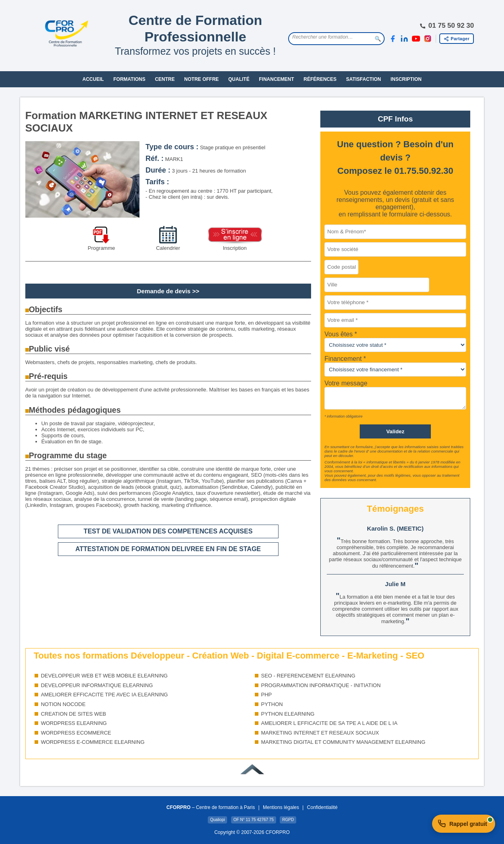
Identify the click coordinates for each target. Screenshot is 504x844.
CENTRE (165, 79)
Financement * (345, 359)
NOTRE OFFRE (201, 79)
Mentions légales (281, 807)
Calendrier (168, 248)
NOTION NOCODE (63, 704)
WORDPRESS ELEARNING (74, 723)
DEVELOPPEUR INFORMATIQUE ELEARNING (97, 685)
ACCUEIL (93, 79)
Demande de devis (164, 291)
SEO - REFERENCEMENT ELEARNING (308, 676)
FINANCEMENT (276, 79)
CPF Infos (395, 119)
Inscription (235, 248)
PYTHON (272, 704)
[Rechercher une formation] (330, 37)
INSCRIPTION (406, 79)
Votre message (346, 383)
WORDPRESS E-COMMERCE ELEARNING (93, 742)
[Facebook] (393, 39)
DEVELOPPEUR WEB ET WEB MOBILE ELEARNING (104, 676)
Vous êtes (339, 334)
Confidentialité (322, 807)
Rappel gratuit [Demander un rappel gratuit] (466, 822)
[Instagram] (428, 39)
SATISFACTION (364, 79)
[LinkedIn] (404, 39)
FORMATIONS (129, 79)
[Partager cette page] (457, 39)
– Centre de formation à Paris (211, 807)
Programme (101, 248)
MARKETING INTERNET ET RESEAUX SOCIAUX (320, 733)
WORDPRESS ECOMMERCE (76, 733)
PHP (267, 695)
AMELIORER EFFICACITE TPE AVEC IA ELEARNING (104, 695)
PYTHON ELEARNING (288, 714)
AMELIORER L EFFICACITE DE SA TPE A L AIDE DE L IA (329, 723)
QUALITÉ (239, 79)
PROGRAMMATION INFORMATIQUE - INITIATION (321, 685)
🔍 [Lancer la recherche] (378, 39)
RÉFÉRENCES (320, 79)
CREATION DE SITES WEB (74, 714)
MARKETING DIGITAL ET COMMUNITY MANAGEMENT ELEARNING (343, 742)
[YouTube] (416, 39)
